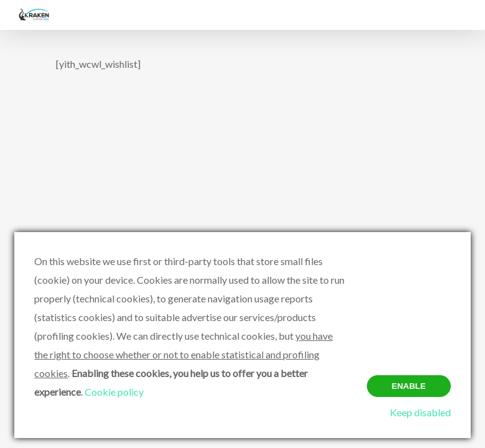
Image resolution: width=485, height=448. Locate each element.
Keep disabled (420, 412)
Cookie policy (114, 392)
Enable (409, 386)
